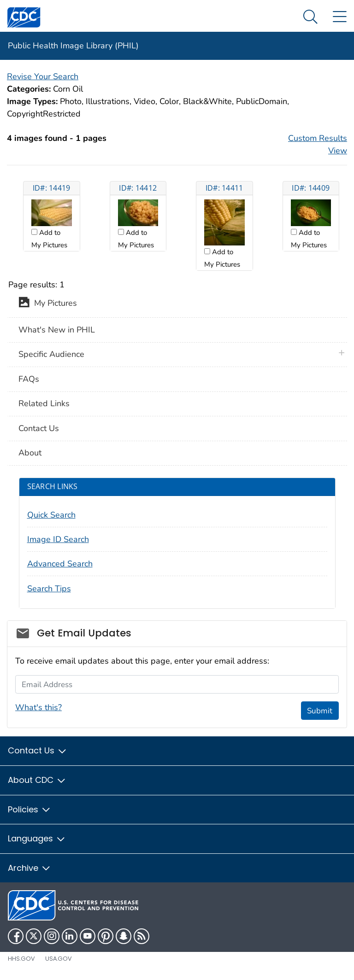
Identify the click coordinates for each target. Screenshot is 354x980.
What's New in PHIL (57, 330)
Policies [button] (29, 809)
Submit (320, 711)
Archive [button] (29, 868)
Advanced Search (60, 564)
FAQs (29, 379)
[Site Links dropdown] (339, 17)
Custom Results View (318, 144)
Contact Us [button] (38, 750)
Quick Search (51, 515)
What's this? (38, 707)
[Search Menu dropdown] (310, 17)
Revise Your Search (43, 76)
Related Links (44, 403)
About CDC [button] (37, 780)
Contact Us (39, 428)
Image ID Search (58, 539)
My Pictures (48, 304)
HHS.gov (21, 959)
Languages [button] (37, 838)
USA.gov (59, 959)
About (30, 453)
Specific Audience (51, 354)
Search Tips (49, 589)
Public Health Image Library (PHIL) (73, 46)
